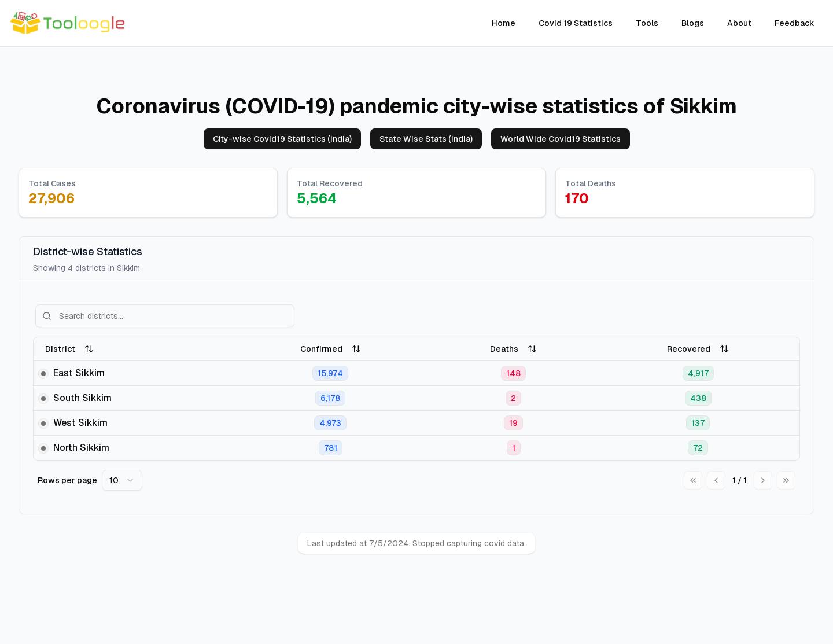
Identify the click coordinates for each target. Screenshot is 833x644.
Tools (647, 23)
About (739, 23)
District (69, 349)
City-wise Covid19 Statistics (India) (282, 139)
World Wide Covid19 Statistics (561, 139)
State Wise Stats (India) (426, 139)
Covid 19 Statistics (576, 23)
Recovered (698, 349)
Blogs (693, 23)
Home (504, 23)
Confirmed (331, 349)
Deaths (513, 349)
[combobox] (122, 480)
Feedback (795, 23)
